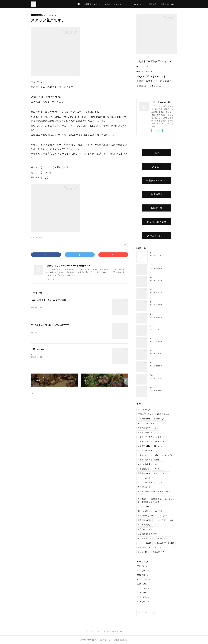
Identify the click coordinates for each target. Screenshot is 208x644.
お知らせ (145, 538)
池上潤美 (154, 375)
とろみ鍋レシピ (156, 326)
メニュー (157, 167)
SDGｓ (159, 446)
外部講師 (144, 419)
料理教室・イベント (157, 180)
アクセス (143, 507)
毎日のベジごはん (148, 525)
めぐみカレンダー (148, 451)
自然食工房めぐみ (148, 432)
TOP (79, 4)
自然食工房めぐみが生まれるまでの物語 (154, 493)
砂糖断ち (159, 419)
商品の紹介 (145, 529)
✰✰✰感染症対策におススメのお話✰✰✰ (50, 325)
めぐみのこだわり (157, 236)
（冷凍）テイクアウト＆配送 (152, 437)
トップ (142, 552)
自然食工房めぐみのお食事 (151, 460)
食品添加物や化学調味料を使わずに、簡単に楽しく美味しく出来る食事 (156, 501)
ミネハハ (167, 455)
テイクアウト (161, 473)
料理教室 (145, 520)
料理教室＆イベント (93, 4)
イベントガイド (147, 478)
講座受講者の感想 (148, 534)
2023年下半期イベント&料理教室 (153, 414)
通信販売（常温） (147, 428)
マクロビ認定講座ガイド (150, 483)
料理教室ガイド (147, 487)
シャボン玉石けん (164, 520)
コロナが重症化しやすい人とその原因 (49, 300)
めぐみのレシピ (137, 4)
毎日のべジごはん (168, 4)
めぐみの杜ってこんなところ (162, 387)
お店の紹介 (157, 194)
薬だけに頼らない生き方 (150, 511)
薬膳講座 (144, 473)
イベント (145, 543)
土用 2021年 (38, 349)
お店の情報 (145, 516)
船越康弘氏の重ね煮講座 (160, 302)
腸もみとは (155, 253)
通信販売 (144, 446)
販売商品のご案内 (157, 222)
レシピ (162, 516)
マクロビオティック (148, 455)
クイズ (159, 469)
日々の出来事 (36, 15)
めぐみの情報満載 (148, 464)
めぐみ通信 (144, 469)
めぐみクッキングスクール (116, 4)
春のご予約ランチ (157, 314)
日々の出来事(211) (38, 238)
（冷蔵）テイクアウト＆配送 (152, 441)
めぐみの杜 (144, 410)
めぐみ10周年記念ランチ (160, 290)
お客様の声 (152, 4)
